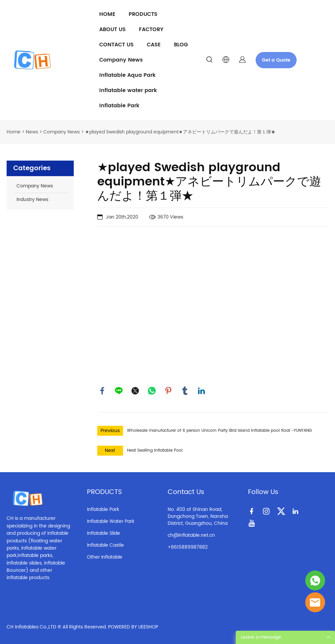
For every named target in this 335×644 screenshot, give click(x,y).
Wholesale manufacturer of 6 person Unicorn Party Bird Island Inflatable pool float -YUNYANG (219, 431)
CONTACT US (116, 45)
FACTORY (151, 29)
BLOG (181, 45)
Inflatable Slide (104, 533)
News (32, 132)
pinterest (168, 391)
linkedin (201, 391)
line (119, 391)
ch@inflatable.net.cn (191, 535)
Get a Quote (276, 60)
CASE (154, 45)
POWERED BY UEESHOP (133, 627)
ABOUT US (112, 29)
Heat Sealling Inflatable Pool (155, 450)
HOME (107, 14)
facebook (102, 391)
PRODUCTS (143, 14)
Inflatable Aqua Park (127, 75)
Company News (121, 60)
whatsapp (152, 391)
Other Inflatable (105, 557)
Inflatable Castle (105, 545)
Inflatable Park (119, 106)
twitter (135, 391)
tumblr (185, 391)
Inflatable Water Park (111, 521)
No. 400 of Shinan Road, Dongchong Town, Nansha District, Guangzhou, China (198, 516)
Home (14, 132)
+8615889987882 (188, 547)
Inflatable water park (128, 90)
